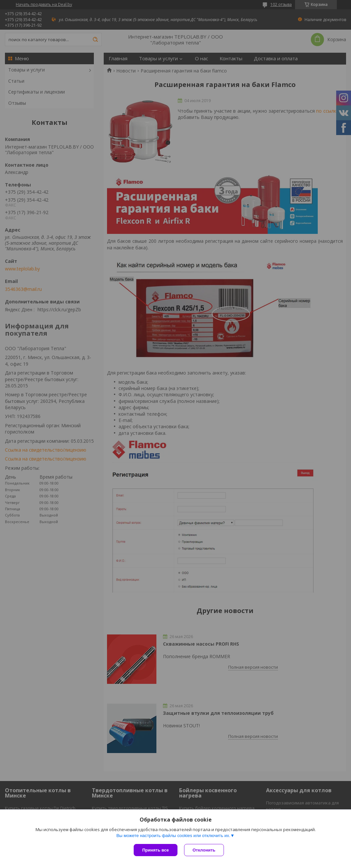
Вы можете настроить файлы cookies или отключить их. (173, 836)
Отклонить (204, 850)
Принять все (156, 850)
